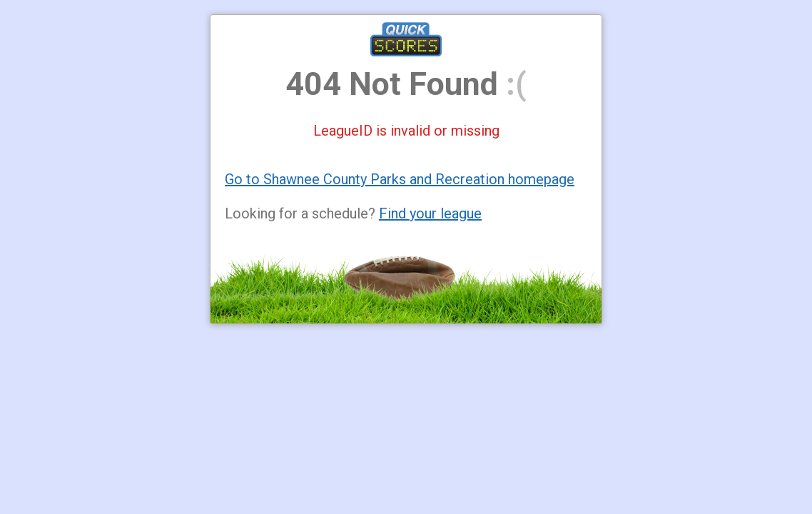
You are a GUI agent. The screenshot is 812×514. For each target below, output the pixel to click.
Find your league (430, 213)
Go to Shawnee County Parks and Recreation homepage (400, 179)
